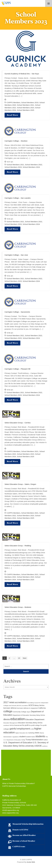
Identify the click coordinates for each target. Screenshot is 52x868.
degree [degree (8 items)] (29, 712)
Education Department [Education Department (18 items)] (35, 719)
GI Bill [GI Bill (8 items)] (32, 729)
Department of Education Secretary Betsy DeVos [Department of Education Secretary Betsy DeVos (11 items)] (29, 715)
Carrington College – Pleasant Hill (17, 369)
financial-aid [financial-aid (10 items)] (18, 725)
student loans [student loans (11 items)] (31, 737)
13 (19, 658)
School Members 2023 (25, 108)
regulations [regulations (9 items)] (16, 737)
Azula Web (31, 862)
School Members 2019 (30, 102)
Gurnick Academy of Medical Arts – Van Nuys (22, 74)
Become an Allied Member (24, 835)
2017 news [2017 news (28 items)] (9, 702)
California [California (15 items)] (42, 708)
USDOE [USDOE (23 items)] (38, 746)
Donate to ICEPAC (21, 829)
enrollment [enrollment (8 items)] (6, 725)
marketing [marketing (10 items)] (31, 733)
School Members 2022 (34, 165)
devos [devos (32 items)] (7, 719)
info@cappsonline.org (11, 810)
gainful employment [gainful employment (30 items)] (20, 729)
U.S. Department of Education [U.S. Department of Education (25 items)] (18, 742)
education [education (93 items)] (18, 719)
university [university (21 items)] (29, 746)
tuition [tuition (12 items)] (46, 740)
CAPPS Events (19, 846)
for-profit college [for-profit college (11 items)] (34, 725)
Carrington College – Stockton (16, 141)
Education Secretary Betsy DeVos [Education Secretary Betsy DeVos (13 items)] (30, 723)
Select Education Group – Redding (18, 546)
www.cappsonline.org (10, 813)
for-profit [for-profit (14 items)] (25, 725)
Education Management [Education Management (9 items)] (10, 723)
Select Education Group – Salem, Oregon (20, 484)
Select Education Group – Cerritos (18, 423)
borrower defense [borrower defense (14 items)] (10, 708)
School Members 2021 (25, 105)
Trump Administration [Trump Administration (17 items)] (34, 740)
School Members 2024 (31, 167)
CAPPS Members (14, 102)
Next (25, 658)
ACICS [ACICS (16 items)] (31, 705)
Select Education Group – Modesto (18, 607)
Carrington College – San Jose (16, 255)
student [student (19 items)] (22, 737)
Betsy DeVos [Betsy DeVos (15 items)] (39, 705)
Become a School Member (24, 841)
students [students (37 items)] (40, 736)
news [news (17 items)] (37, 733)
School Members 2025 (25, 110)
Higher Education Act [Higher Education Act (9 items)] (21, 733)
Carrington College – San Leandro (18, 198)
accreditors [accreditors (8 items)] (25, 706)
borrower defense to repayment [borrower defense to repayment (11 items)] (27, 708)
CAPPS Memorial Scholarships (14, 786)
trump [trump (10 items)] (23, 740)
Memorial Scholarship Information (28, 824)
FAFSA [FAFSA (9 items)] (12, 725)
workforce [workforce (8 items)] (45, 746)
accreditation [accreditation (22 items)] (21, 702)
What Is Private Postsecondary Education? (19, 783)
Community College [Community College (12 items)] (19, 712)
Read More (12, 115)
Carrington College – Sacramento (17, 312)
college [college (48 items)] (8, 711)
